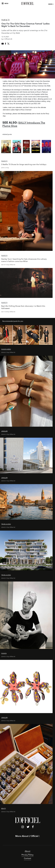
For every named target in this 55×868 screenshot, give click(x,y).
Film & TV (5, 20)
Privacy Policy (27, 855)
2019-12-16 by (5, 168)
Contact (27, 858)
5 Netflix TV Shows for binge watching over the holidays (24, 164)
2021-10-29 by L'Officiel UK (8, 312)
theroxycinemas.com (28, 114)
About (28, 851)
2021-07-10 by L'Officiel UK (8, 265)
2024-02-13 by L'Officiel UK (8, 352)
